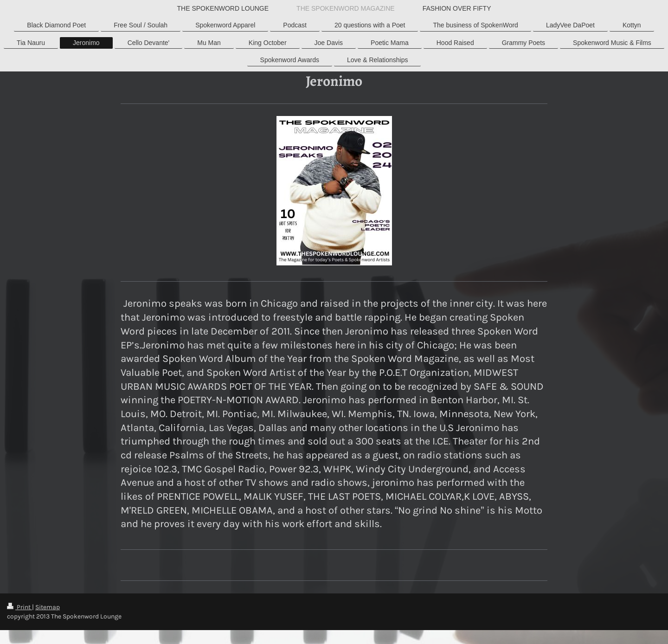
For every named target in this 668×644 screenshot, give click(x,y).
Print (19, 607)
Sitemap (48, 607)
